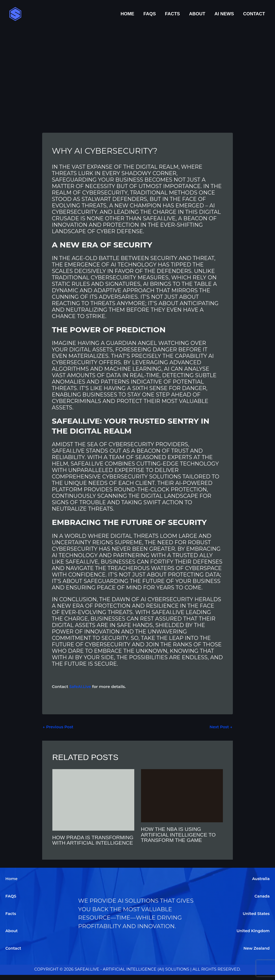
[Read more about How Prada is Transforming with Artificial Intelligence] (93, 800)
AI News (224, 14)
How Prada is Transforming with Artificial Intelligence (87, 843)
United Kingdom (252, 936)
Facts (172, 14)
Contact (254, 14)
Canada (262, 901)
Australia (260, 884)
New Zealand (256, 954)
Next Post (220, 727)
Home (127, 14)
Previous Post (59, 727)
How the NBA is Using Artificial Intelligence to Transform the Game (180, 835)
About (197, 14)
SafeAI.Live (81, 687)
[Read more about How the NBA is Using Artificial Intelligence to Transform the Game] (182, 796)
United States (256, 919)
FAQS (150, 14)
